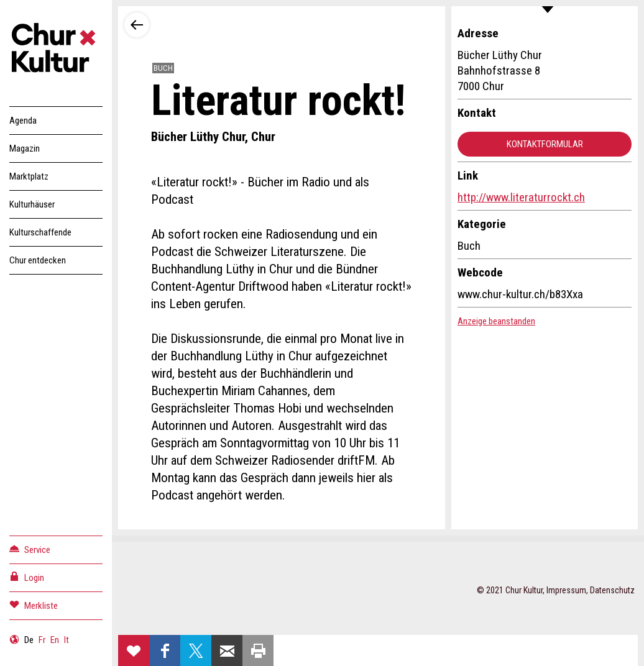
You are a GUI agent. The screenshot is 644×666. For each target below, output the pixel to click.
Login (27, 577)
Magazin (25, 148)
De (29, 640)
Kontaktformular (545, 144)
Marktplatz (29, 176)
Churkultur (56, 50)
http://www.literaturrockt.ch (521, 197)
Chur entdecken (38, 260)
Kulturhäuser (32, 204)
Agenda (23, 121)
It (67, 640)
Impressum (566, 590)
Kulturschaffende (40, 232)
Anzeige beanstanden (496, 321)
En (55, 640)
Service (30, 549)
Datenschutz (612, 590)
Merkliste (34, 605)
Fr (42, 640)
